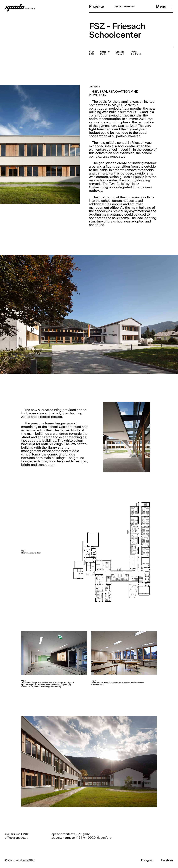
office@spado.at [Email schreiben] (16, 838)
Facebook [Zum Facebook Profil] (167, 860)
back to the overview (125, 6)
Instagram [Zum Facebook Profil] (147, 860)
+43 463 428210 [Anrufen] (16, 834)
